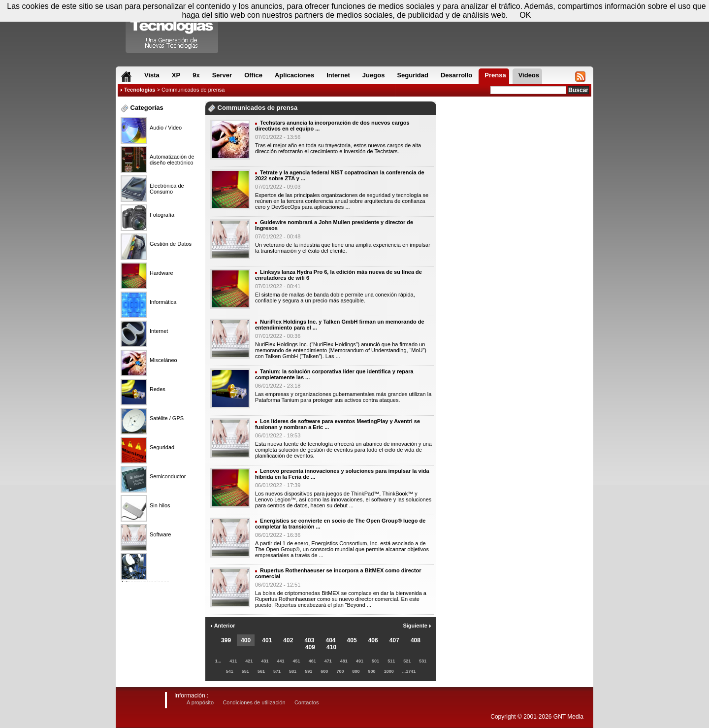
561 (261, 671)
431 (265, 661)
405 (352, 640)
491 (360, 661)
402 (288, 640)
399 (226, 640)
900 (372, 671)
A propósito (200, 702)
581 (293, 671)
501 (375, 661)
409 (310, 647)
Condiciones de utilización (254, 702)
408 (416, 640)
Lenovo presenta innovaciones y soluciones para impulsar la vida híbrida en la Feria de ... (342, 474)
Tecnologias (140, 90)
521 (407, 661)
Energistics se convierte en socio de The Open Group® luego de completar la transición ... (340, 524)
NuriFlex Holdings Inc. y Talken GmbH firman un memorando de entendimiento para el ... (340, 325)
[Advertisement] (515, 132)
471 (328, 661)
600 (324, 671)
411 (233, 661)
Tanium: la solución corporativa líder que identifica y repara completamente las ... (334, 374)
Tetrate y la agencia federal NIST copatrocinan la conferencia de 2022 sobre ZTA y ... (340, 175)
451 (297, 661)
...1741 (409, 671)
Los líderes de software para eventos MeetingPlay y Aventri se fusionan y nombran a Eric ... (338, 424)
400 (246, 640)
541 (230, 671)
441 (280, 661)
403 (309, 640)
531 (423, 661)
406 (373, 640)
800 (356, 671)
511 (391, 661)
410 (331, 647)
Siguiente (417, 626)
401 (267, 640)
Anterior (223, 626)
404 (331, 640)
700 (340, 671)
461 (312, 661)
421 (249, 661)
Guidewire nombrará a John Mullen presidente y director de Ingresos (334, 225)
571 (277, 671)
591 (308, 671)
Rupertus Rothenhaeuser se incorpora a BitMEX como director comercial (338, 573)
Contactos (307, 702)
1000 (389, 671)
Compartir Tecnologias (172, 29)
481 (344, 661)
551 (245, 671)
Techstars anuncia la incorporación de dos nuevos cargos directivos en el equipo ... (332, 126)
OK (525, 15)
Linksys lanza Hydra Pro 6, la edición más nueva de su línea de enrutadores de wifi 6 (338, 275)
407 (394, 640)
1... (218, 661)
